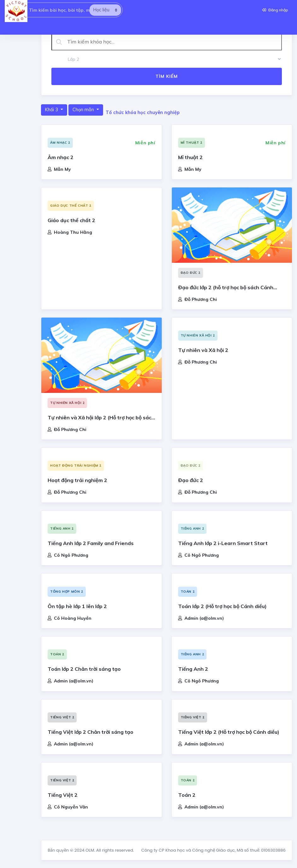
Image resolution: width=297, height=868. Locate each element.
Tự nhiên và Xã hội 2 (203, 350)
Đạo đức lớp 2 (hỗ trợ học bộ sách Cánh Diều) (226, 288)
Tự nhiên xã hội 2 (67, 403)
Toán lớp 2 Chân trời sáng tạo (84, 669)
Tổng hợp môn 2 (67, 592)
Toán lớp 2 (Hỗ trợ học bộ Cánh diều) (222, 606)
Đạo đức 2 (191, 273)
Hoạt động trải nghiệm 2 (76, 466)
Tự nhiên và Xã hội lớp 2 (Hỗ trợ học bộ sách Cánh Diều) (101, 418)
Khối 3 (52, 110)
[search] (105, 10)
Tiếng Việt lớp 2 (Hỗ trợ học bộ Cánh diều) (229, 732)
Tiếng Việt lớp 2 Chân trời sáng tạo (90, 732)
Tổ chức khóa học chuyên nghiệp (143, 112)
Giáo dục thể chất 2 (71, 206)
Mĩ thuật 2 (192, 143)
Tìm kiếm (167, 76)
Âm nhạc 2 (60, 143)
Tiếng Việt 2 (62, 717)
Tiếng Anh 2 (62, 529)
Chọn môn (84, 110)
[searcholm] (21, 10)
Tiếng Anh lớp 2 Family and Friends (91, 543)
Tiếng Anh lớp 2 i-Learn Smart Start (223, 543)
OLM (90, 850)
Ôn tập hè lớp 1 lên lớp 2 (77, 606)
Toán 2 (188, 592)
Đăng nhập (275, 10)
